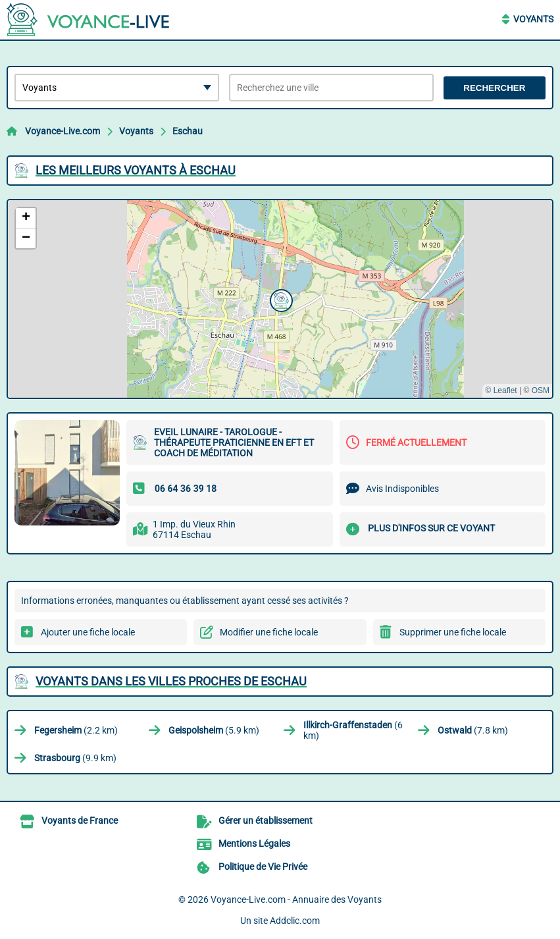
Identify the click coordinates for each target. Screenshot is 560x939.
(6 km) (353, 730)
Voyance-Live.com (63, 131)
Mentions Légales (254, 844)
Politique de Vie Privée (263, 867)
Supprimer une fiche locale (453, 632)
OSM (541, 390)
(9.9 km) (75, 758)
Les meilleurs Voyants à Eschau (136, 170)
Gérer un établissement (266, 820)
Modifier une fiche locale (269, 632)
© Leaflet (501, 390)
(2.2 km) (76, 730)
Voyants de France (80, 820)
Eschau (188, 131)
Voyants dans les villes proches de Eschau (171, 681)
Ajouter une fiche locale (88, 632)
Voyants (533, 19)
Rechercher (494, 88)
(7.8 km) (473, 730)
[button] (280, 299)
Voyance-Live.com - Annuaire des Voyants (296, 899)
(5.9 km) (214, 730)
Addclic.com (295, 921)
